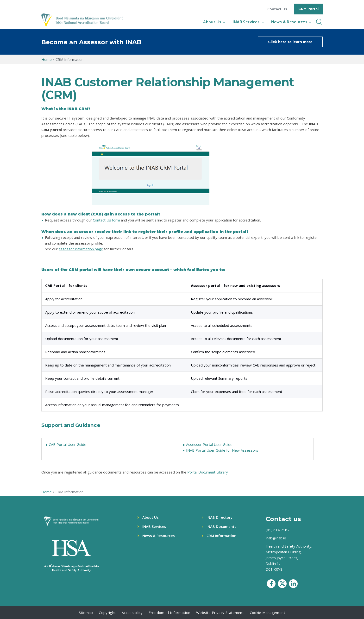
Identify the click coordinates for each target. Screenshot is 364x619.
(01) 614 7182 (278, 530)
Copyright (107, 613)
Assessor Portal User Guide (209, 444)
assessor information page (81, 249)
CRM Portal (308, 9)
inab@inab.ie (276, 538)
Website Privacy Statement (220, 613)
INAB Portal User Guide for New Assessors (222, 450)
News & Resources (289, 22)
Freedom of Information (169, 613)
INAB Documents (221, 526)
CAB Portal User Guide (68, 444)
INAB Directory (220, 517)
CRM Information (221, 536)
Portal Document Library (208, 472)
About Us (212, 22)
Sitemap (86, 613)
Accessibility (132, 613)
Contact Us (277, 9)
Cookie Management (267, 613)
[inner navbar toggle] (319, 22)
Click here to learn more (290, 42)
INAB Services (246, 22)
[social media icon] (271, 584)
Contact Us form (106, 220)
